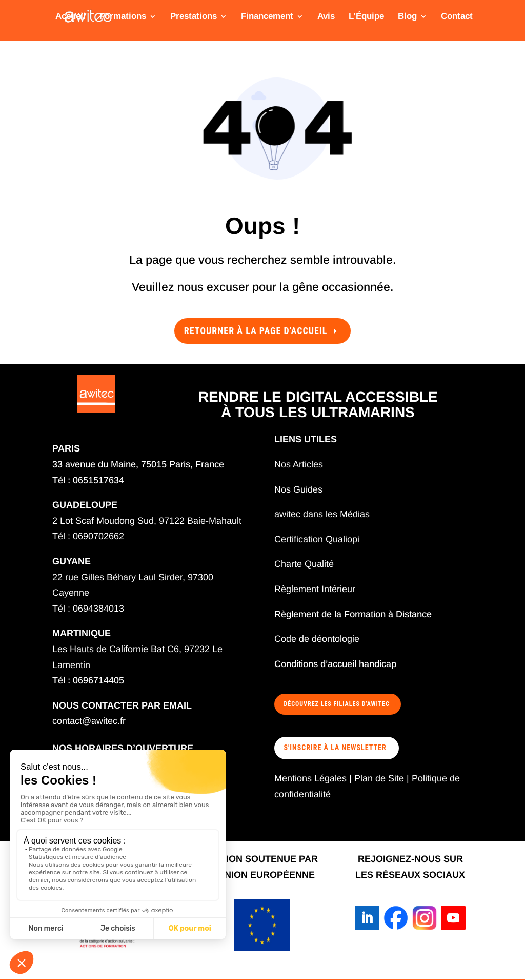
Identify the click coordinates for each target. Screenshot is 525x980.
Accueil (70, 17)
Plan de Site (379, 778)
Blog (407, 17)
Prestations (194, 17)
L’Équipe (366, 17)
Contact (457, 17)
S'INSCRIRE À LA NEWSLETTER (335, 748)
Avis (326, 17)
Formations (123, 17)
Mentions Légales (310, 778)
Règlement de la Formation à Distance (353, 614)
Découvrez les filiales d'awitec (337, 704)
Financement (267, 17)
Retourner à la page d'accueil (256, 331)
